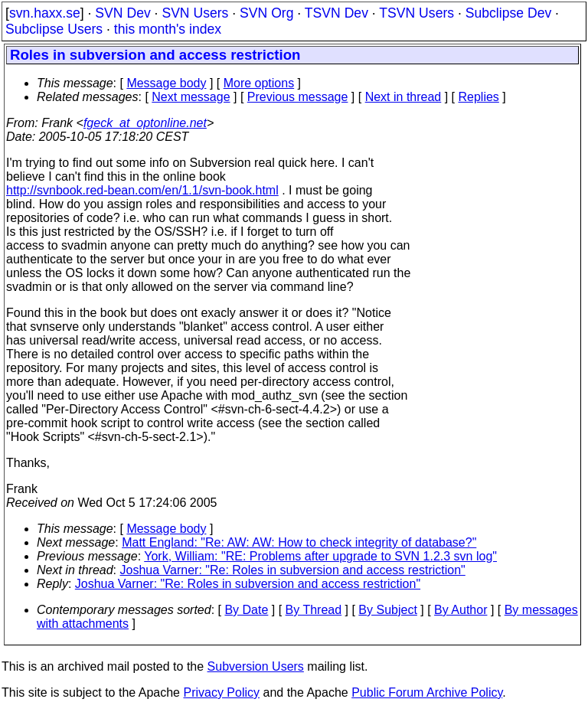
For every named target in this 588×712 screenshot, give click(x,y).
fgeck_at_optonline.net (145, 123)
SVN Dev (122, 13)
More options (259, 83)
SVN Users (195, 13)
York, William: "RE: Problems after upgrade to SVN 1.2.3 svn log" (320, 556)
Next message (191, 97)
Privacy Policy (221, 692)
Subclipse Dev (508, 13)
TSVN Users (416, 13)
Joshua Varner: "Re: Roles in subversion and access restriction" (293, 570)
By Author (461, 610)
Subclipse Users (54, 29)
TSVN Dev (336, 13)
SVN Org (266, 13)
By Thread (314, 610)
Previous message (298, 97)
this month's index (168, 29)
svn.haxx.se (45, 13)
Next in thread (403, 97)
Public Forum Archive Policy (427, 692)
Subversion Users (256, 666)
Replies (479, 97)
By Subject (387, 610)
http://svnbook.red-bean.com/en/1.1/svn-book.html (142, 190)
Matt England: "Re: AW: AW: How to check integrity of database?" (299, 542)
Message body (166, 83)
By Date (246, 610)
